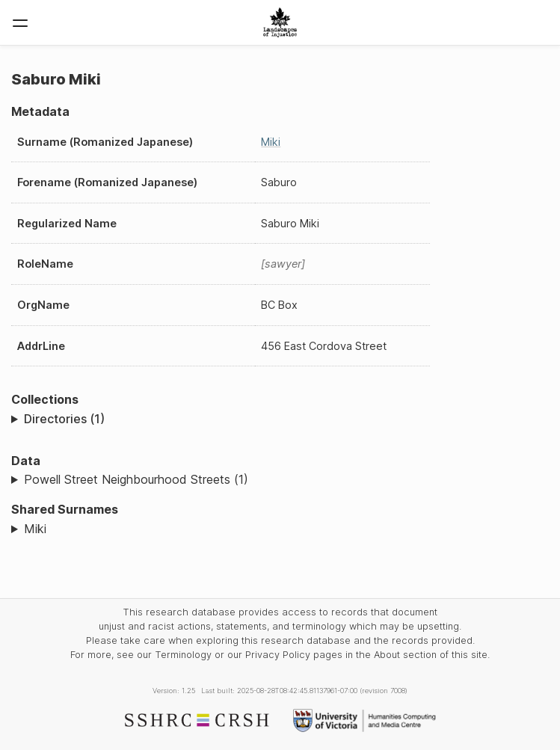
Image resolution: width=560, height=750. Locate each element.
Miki (271, 142)
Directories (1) (64, 419)
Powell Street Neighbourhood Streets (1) (136, 479)
